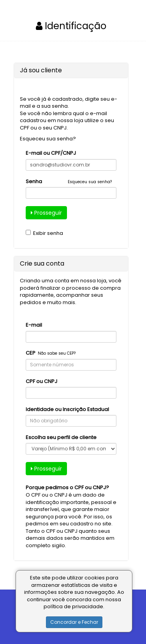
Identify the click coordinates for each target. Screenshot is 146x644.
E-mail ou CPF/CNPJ (51, 153)
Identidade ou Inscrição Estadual (67, 409)
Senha (34, 182)
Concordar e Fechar (74, 622)
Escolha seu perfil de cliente (61, 437)
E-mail (34, 325)
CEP (31, 353)
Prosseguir (46, 213)
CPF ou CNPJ (41, 381)
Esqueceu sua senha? (48, 139)
